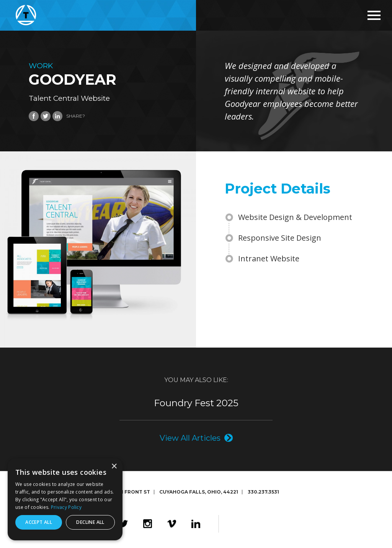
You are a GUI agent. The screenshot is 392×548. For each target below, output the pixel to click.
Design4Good (244, 524)
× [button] (114, 467)
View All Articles (190, 438)
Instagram (148, 524)
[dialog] (65, 499)
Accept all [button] (39, 522)
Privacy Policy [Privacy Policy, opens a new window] (66, 507)
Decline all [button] (90, 522)
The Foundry (280, 524)
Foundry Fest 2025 (196, 403)
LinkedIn (196, 524)
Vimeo (172, 524)
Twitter (123, 524)
